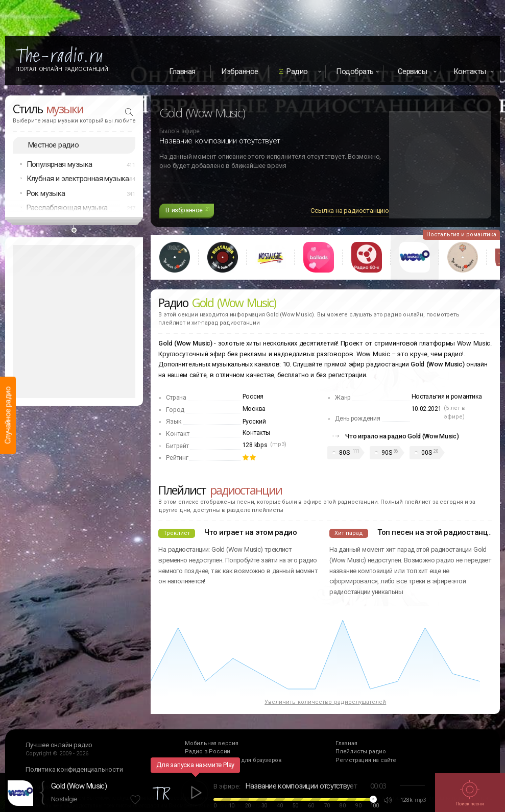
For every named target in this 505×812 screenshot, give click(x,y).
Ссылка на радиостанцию (350, 211)
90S (387, 453)
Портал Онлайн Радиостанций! (63, 69)
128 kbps (255, 445)
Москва (254, 409)
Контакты (256, 433)
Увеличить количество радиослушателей (325, 702)
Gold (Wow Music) (79, 786)
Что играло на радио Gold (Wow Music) (402, 436)
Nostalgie (64, 799)
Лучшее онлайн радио (59, 745)
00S (426, 453)
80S (344, 453)
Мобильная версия (212, 743)
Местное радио (53, 145)
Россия (253, 397)
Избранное (240, 71)
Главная (182, 71)
